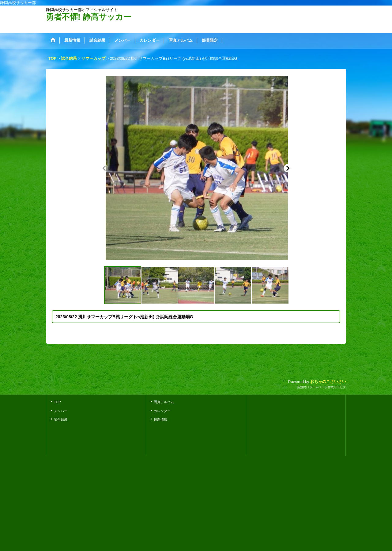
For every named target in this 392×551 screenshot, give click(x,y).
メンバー (61, 411)
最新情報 (160, 419)
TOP (57, 402)
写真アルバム (164, 402)
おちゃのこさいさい (328, 382)
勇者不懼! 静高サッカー (89, 17)
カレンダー (162, 411)
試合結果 (61, 419)
